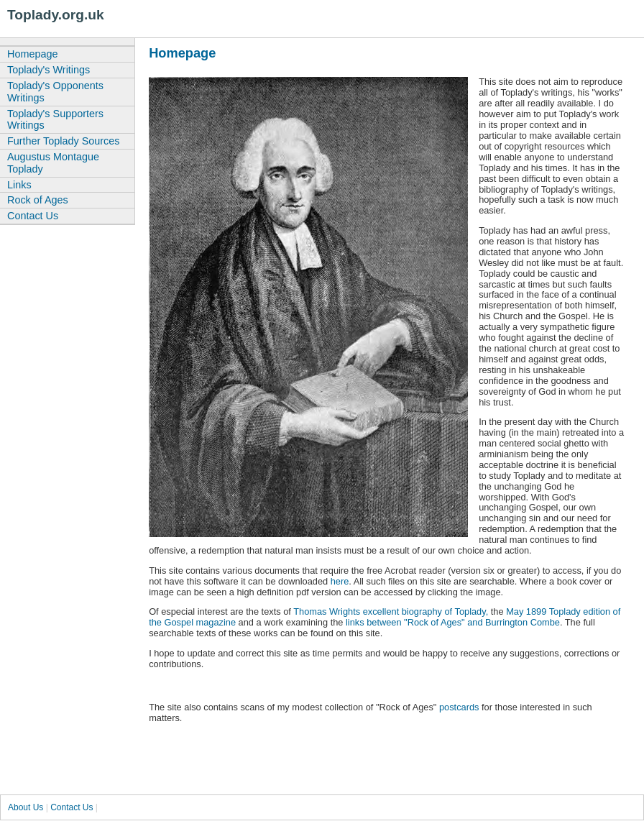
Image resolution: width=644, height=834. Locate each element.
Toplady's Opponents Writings (55, 92)
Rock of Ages (38, 200)
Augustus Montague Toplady (53, 163)
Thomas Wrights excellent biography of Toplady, (391, 611)
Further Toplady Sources (64, 141)
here (340, 581)
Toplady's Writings (49, 70)
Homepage (32, 54)
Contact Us (33, 216)
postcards (459, 707)
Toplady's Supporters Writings (55, 120)
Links (19, 185)
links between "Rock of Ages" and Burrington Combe (451, 622)
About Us (26, 807)
